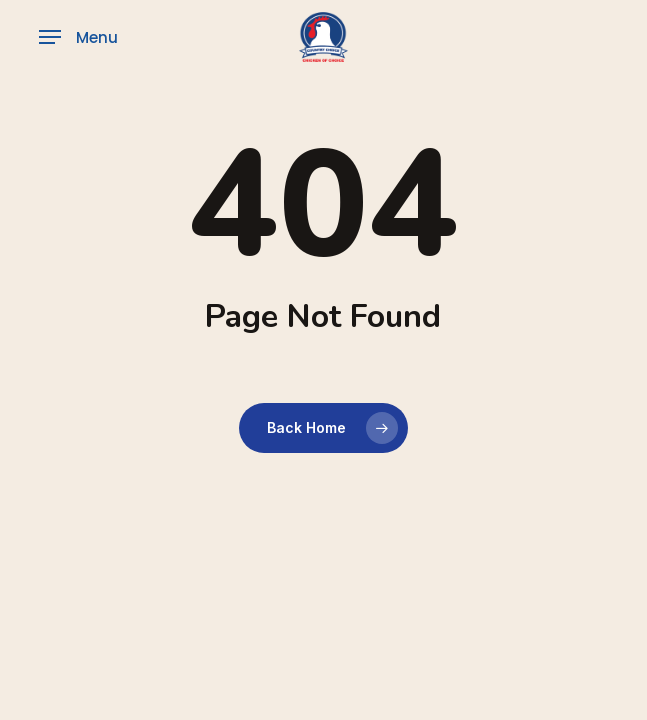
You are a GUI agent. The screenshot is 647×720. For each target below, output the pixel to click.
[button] (78, 37)
